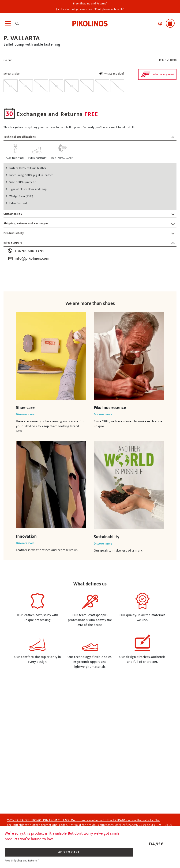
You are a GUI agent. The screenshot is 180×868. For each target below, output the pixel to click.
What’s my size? (112, 74)
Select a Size (12, 74)
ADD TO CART (69, 852)
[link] (90, 23)
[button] (160, 24)
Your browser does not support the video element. (51, 356)
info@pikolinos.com (28, 259)
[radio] (11, 86)
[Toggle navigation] (8, 23)
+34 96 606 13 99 (26, 251)
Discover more (25, 414)
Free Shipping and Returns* (90, 4)
